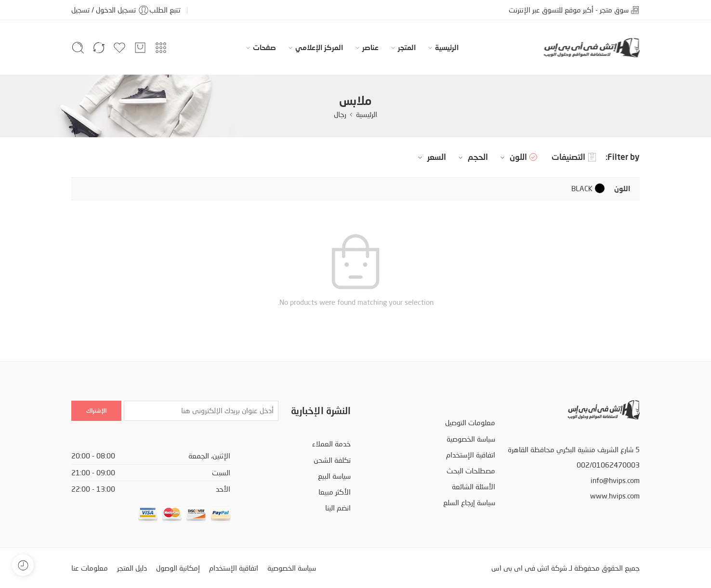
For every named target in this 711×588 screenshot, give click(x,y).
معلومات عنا (90, 568)
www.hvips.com (615, 496)
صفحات (264, 48)
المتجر (407, 48)
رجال (340, 114)
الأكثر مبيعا (335, 492)
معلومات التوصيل (470, 423)
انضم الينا (338, 508)
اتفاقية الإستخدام (471, 455)
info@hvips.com (615, 480)
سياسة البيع (334, 476)
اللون (512, 157)
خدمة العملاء (331, 444)
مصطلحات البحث (471, 471)
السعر (431, 157)
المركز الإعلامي (319, 48)
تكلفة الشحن (332, 460)
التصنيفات (574, 157)
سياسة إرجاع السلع (469, 503)
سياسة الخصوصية (471, 439)
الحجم (472, 157)
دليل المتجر (132, 568)
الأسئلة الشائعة (474, 487)
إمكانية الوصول (178, 568)
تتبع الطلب (165, 10)
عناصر (370, 48)
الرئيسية (447, 48)
